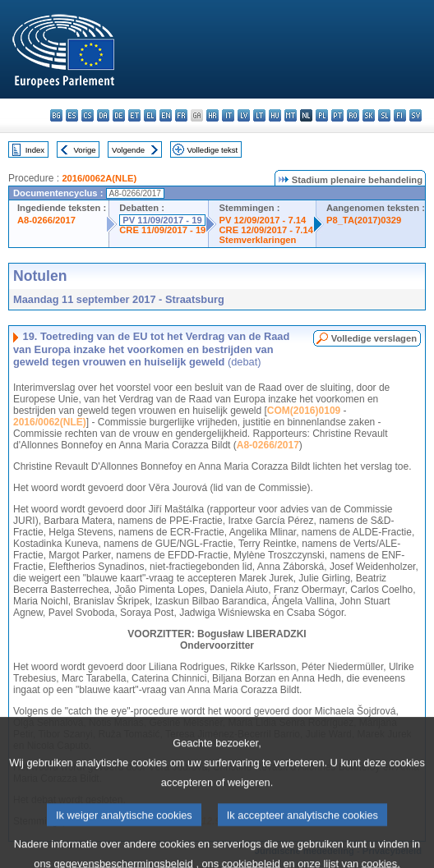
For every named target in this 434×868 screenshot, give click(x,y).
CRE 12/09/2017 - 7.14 (265, 230)
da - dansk (103, 115)
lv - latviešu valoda (244, 115)
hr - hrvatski (212, 115)
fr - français (181, 115)
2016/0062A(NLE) (99, 178)
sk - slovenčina (369, 115)
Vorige (85, 150)
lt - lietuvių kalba (259, 115)
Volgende (128, 150)
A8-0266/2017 (46, 220)
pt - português (337, 115)
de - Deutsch (119, 115)
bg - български (56, 115)
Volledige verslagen (374, 338)
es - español (72, 115)
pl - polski (322, 115)
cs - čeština (88, 115)
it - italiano (228, 115)
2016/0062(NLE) (50, 422)
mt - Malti (291, 115)
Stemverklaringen (257, 240)
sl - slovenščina (384, 115)
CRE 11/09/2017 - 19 (162, 230)
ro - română (353, 115)
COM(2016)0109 (304, 411)
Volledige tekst (212, 150)
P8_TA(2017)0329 (364, 220)
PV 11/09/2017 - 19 (162, 220)
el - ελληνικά (150, 115)
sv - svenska (416, 115)
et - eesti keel (134, 115)
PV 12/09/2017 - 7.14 (262, 220)
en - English (166, 115)
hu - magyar (275, 115)
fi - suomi (400, 115)
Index (35, 150)
